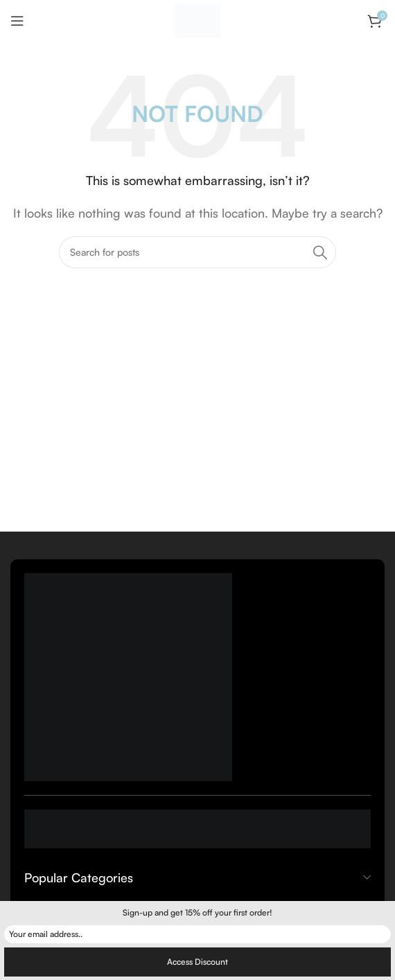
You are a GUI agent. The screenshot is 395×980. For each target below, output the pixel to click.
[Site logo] (197, 19)
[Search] (197, 252)
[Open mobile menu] (17, 21)
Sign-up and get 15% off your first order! (197, 912)
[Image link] (128, 676)
